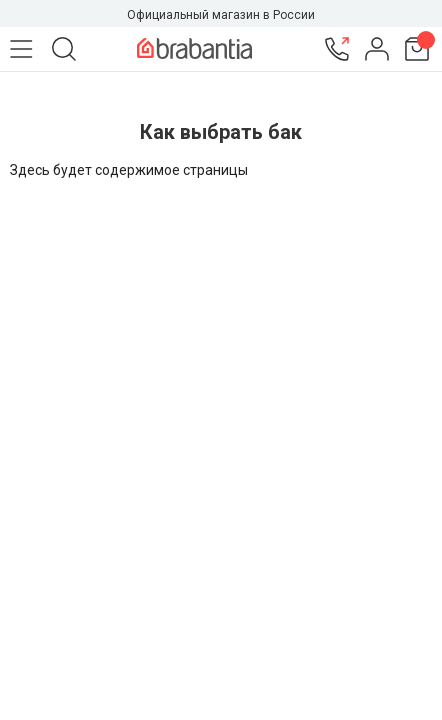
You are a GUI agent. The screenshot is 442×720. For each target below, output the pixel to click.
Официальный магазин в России (221, 15)
